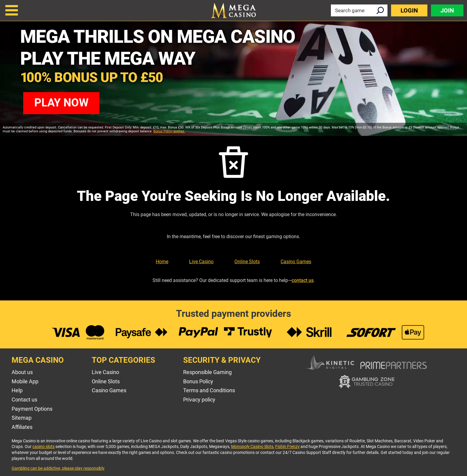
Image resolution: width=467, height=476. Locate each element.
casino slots (43, 446)
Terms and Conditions (209, 390)
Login (409, 10)
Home (162, 262)
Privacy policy (199, 400)
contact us (303, 280)
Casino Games (296, 262)
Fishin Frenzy (287, 446)
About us (22, 372)
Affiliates (22, 427)
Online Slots (247, 262)
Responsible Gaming (207, 372)
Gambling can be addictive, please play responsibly (58, 468)
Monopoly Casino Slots (252, 446)
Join (447, 10)
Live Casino (201, 262)
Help (17, 390)
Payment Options (32, 409)
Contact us (24, 400)
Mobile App (25, 381)
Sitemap (22, 418)
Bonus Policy (198, 381)
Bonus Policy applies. (169, 131)
